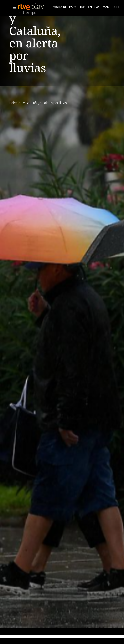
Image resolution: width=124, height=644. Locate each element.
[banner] (35, 7)
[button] (13, 7)
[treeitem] (65, 7)
